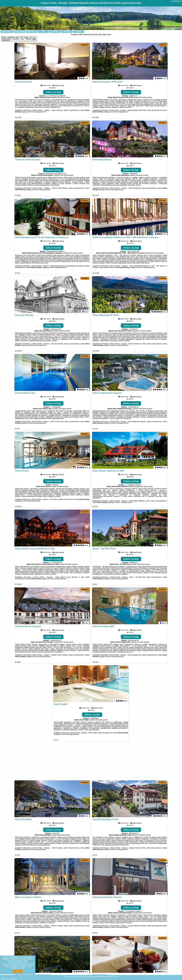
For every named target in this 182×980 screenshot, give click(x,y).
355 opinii (61, 99)
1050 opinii (140, 565)
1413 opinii (73, 254)
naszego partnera (40, 113)
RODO (22, 968)
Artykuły (78, 32)
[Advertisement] (91, 762)
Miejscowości (31, 32)
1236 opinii (142, 410)
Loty (43, 32)
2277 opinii (141, 332)
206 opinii (139, 176)
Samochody (55, 32)
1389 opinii (64, 914)
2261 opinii (143, 488)
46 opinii (60, 488)
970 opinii (154, 254)
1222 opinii (62, 410)
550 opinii (68, 565)
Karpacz (85, 45)
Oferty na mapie (20, 32)
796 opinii (98, 721)
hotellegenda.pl (176, 1)
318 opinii (61, 836)
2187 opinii (64, 643)
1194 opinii (141, 836)
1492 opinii (63, 176)
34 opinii (61, 332)
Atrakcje (67, 32)
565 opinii (142, 914)
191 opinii (140, 643)
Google (5, 959)
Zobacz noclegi (53, 93)
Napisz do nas (114, 976)
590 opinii (143, 99)
